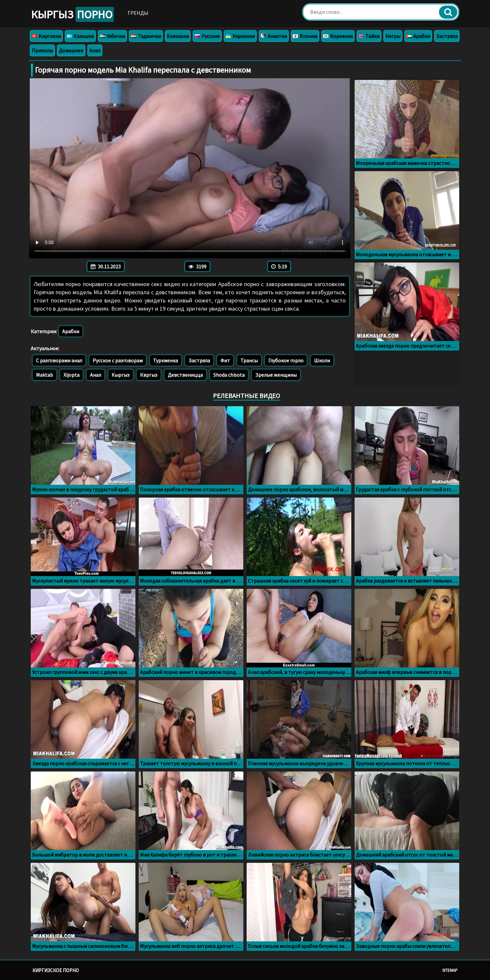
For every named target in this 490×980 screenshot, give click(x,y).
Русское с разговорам (118, 360)
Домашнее (71, 50)
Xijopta (71, 375)
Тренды (138, 13)
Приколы (42, 50)
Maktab (44, 375)
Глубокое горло (286, 360)
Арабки (418, 36)
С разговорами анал (59, 360)
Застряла (447, 36)
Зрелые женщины (276, 375)
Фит (225, 360)
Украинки (240, 36)
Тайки (369, 36)
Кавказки (178, 36)
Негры (393, 36)
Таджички (146, 36)
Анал (95, 50)
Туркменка (166, 360)
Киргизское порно (56, 970)
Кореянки (338, 36)
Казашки (80, 36)
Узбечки (112, 36)
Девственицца (185, 375)
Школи (322, 360)
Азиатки (274, 36)
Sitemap (450, 970)
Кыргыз (72, 14)
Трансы (249, 360)
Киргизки (46, 36)
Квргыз (149, 375)
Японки (305, 36)
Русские (207, 36)
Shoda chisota (229, 375)
